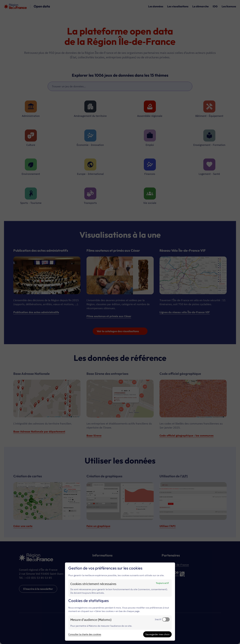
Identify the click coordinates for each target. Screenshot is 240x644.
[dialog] (120, 602)
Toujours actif (162, 583)
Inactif (158, 619)
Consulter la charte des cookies (85, 634)
